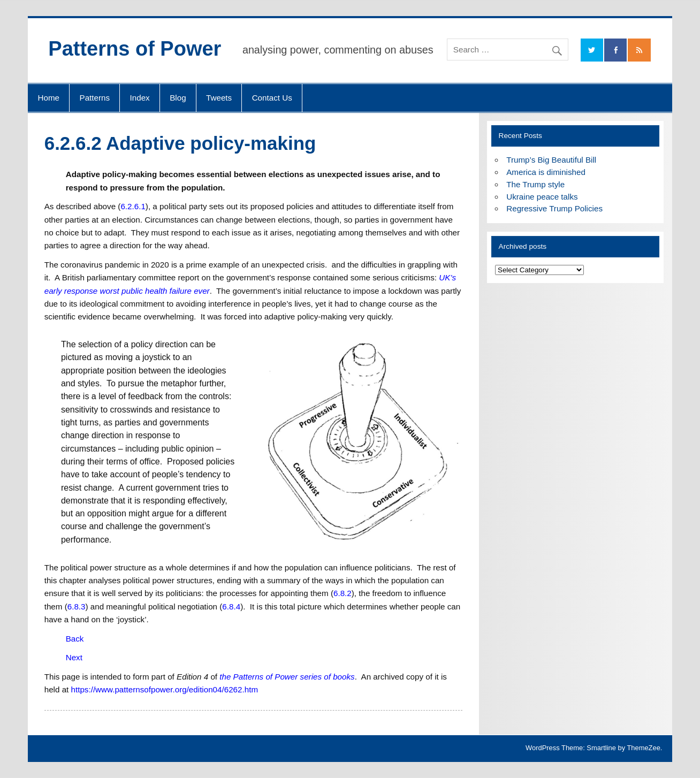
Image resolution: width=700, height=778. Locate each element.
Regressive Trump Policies (554, 208)
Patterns (95, 98)
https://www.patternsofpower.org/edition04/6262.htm (165, 689)
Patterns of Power (135, 49)
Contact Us (272, 98)
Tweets (219, 98)
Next (74, 657)
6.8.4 (231, 607)
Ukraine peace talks (542, 197)
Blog (178, 98)
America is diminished (546, 172)
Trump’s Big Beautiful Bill (551, 160)
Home (49, 98)
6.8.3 (77, 607)
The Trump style (535, 184)
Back (75, 639)
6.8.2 (343, 593)
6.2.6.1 (133, 206)
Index (140, 98)
